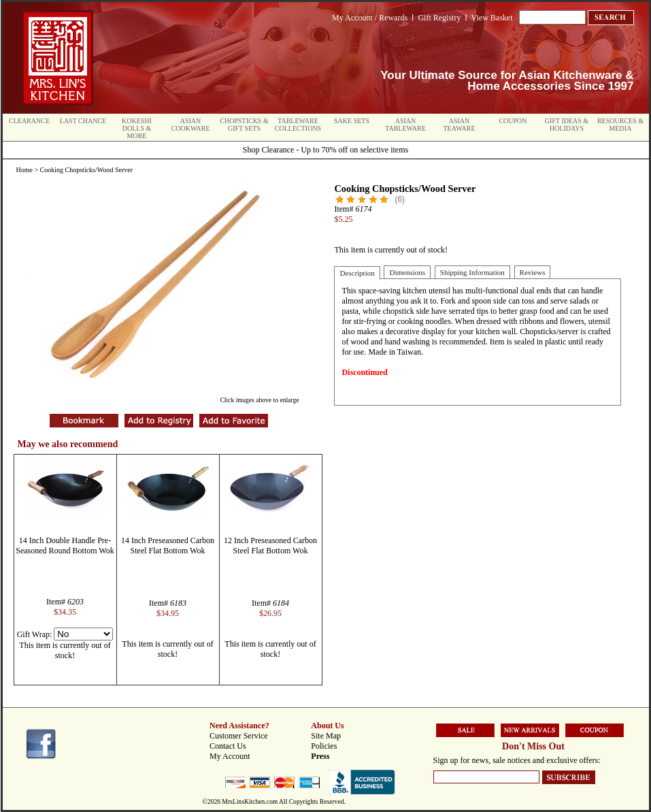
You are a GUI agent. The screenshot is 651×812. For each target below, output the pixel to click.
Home (24, 170)
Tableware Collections (298, 125)
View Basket (492, 18)
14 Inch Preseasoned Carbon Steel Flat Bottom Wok (168, 546)
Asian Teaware (460, 125)
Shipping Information (472, 272)
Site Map (326, 736)
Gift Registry (439, 18)
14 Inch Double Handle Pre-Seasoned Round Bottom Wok (65, 546)
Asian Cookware (191, 125)
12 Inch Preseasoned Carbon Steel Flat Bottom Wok (270, 546)
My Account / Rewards (370, 18)
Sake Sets (352, 121)
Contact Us (228, 746)
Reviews (533, 272)
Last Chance (83, 121)
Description (357, 273)
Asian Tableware (405, 125)
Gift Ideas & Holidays (567, 125)
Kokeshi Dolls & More (137, 128)
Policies (324, 746)
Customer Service (239, 736)
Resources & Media (620, 125)
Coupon (513, 121)
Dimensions (407, 272)
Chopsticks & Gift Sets (244, 125)
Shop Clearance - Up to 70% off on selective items (325, 150)
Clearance (29, 121)
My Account (230, 756)
